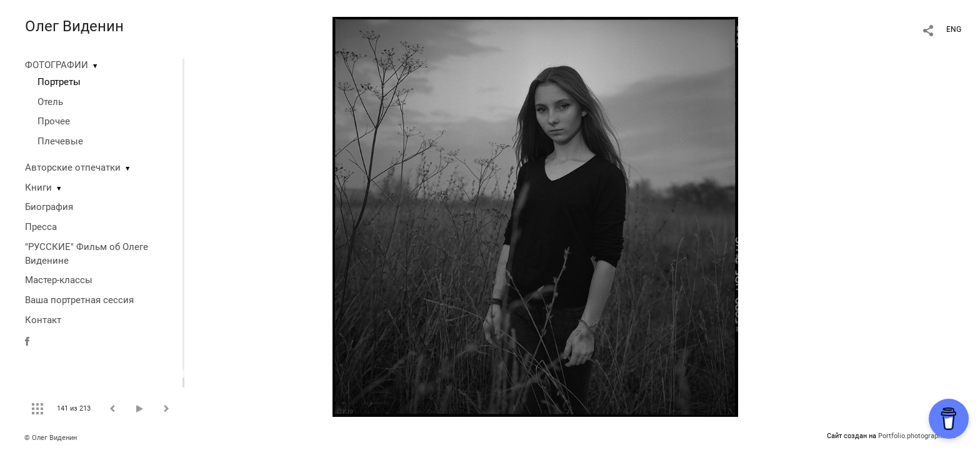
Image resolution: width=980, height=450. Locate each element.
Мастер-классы (59, 280)
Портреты (59, 82)
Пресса (41, 227)
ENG (954, 29)
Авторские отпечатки (73, 167)
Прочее (54, 121)
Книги (38, 187)
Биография (49, 207)
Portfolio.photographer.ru (917, 436)
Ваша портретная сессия (79, 300)
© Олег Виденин (51, 438)
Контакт (43, 320)
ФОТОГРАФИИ (57, 65)
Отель (50, 102)
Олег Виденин (74, 26)
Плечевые (60, 141)
